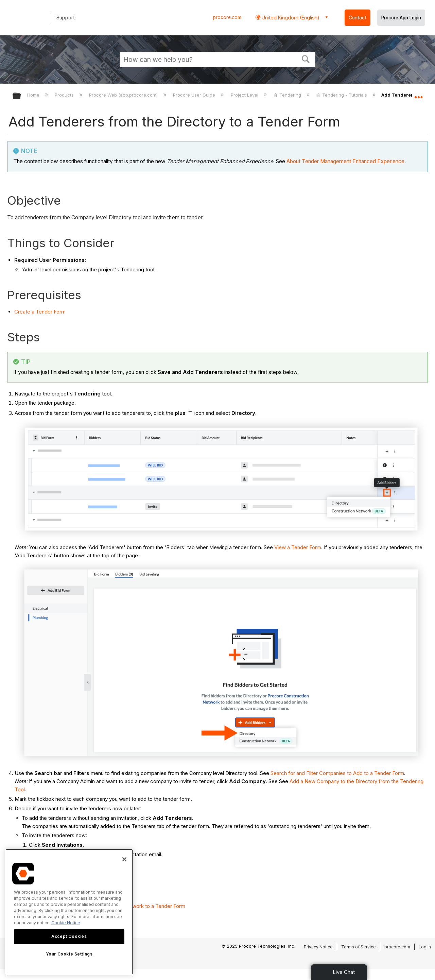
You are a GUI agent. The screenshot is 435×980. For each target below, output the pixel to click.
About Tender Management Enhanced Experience (345, 161)
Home (34, 95)
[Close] (124, 859)
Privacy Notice (318, 947)
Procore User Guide (195, 95)
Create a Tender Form (40, 312)
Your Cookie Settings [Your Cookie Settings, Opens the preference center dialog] (69, 954)
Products (65, 95)
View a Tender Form (298, 547)
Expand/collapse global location (418, 94)
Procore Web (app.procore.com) (124, 95)
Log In (425, 947)
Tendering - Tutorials (342, 95)
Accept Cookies (69, 936)
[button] (306, 58)
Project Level (245, 95)
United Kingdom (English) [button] (290, 18)
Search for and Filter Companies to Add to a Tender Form (337, 773)
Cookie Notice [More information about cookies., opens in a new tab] (66, 923)
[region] (69, 912)
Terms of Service (359, 947)
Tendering (288, 95)
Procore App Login (401, 18)
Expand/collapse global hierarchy (21, 96)
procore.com (227, 17)
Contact (358, 18)
